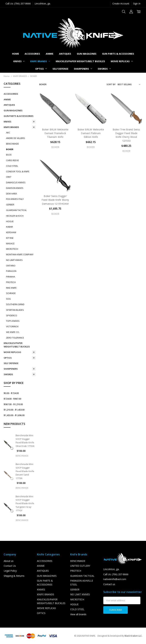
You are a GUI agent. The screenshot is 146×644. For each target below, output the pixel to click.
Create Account (121, 3)
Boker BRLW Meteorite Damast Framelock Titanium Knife (55, 133)
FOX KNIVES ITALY (15, 199)
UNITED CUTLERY (80, 566)
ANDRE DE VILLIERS (16, 138)
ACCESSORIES (32, 54)
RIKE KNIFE (11, 288)
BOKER (10, 149)
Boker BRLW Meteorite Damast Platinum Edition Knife (91, 133)
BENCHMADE (12, 144)
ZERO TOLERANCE (15, 338)
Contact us (109, 584)
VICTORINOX (12, 326)
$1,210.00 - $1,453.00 (14, 410)
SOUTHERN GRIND (15, 304)
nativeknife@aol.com (115, 579)
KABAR (9, 227)
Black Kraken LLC (133, 636)
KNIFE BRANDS (40, 61)
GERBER (10, 205)
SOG (8, 299)
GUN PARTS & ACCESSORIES (118, 54)
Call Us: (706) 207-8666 (18, 3)
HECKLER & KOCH (15, 216)
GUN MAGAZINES (87, 54)
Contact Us (10, 566)
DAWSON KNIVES (15, 188)
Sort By (111, 84)
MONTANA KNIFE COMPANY (20, 254)
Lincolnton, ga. (43, 3)
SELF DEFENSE (60, 69)
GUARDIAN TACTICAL (16, 210)
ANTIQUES (65, 54)
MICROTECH (12, 249)
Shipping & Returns (14, 576)
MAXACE (10, 243)
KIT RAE (10, 238)
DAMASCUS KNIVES (16, 182)
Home (15, 54)
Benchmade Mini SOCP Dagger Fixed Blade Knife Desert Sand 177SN (25, 471)
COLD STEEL (12, 166)
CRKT (9, 177)
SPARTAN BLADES (15, 310)
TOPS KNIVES (13, 321)
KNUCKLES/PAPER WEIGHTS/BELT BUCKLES (80, 61)
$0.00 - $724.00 (11, 393)
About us (9, 561)
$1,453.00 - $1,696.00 (14, 415)
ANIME (50, 54)
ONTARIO (11, 266)
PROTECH (11, 282)
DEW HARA (11, 194)
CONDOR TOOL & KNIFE (18, 171)
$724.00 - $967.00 (12, 399)
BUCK (9, 155)
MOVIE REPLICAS (122, 61)
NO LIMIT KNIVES (14, 260)
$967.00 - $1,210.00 (13, 404)
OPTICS (41, 69)
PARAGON (11, 271)
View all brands (78, 614)
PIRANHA (11, 277)
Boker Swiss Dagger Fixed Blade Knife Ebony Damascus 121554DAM (55, 200)
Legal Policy (10, 571)
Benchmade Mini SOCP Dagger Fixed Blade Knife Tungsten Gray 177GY (25, 503)
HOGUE (10, 221)
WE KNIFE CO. (13, 332)
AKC (8, 133)
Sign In (137, 3)
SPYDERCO (12, 315)
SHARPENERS (83, 69)
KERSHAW (11, 232)
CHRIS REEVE (12, 160)
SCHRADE (11, 293)
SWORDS (104, 69)
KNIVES (19, 61)
